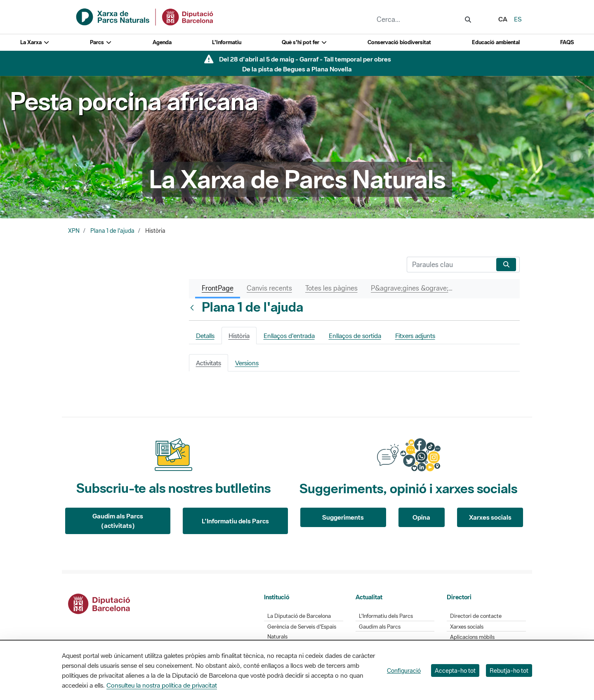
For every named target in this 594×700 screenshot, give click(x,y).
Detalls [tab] (205, 336)
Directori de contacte (476, 616)
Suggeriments (343, 517)
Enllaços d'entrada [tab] (289, 336)
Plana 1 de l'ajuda (112, 231)
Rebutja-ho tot (509, 670)
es (518, 19)
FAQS (567, 42)
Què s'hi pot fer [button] (304, 42)
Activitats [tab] (209, 363)
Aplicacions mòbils (472, 637)
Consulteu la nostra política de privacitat (162, 685)
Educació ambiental (496, 42)
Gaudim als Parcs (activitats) (118, 521)
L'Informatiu (227, 42)
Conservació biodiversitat (399, 42)
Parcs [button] (101, 42)
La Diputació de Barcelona (299, 616)
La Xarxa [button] (35, 42)
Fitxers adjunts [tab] (415, 336)
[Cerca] (450, 265)
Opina (421, 517)
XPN (74, 231)
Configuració (404, 670)
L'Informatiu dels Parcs (235, 521)
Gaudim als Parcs (380, 627)
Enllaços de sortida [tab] (355, 336)
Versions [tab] (247, 363)
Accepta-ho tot (455, 670)
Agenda (162, 42)
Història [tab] (239, 336)
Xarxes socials (490, 517)
